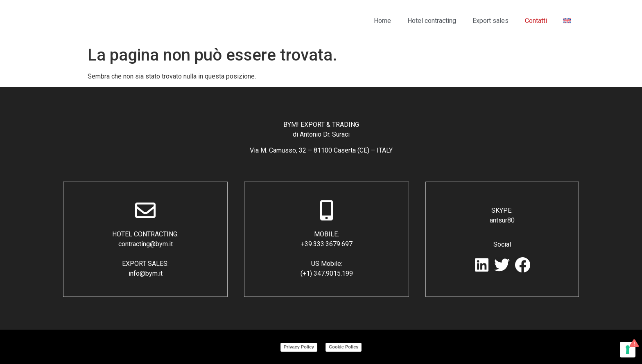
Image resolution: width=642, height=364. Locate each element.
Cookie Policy (344, 347)
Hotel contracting (432, 21)
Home (382, 21)
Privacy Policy (299, 347)
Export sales (491, 21)
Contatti (536, 21)
